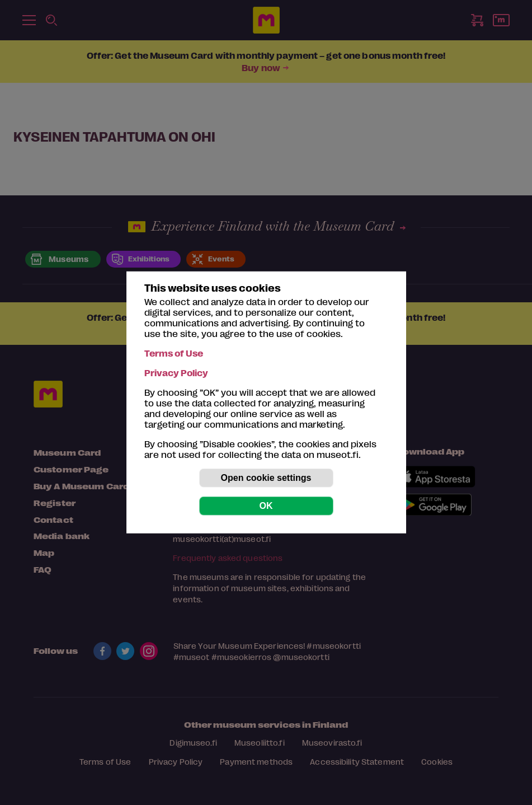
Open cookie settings (266, 478)
